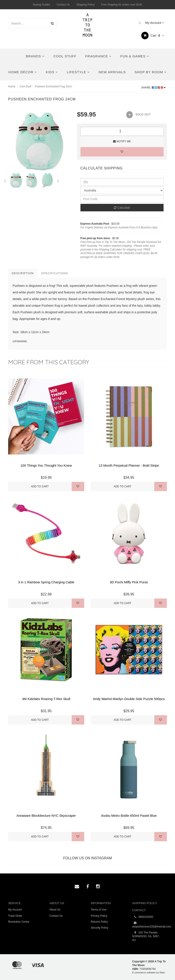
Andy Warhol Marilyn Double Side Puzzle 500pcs (129, 699)
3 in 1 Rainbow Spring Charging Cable (46, 582)
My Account (150, 23)
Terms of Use (99, 910)
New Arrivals (112, 72)
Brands (35, 56)
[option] (39, 141)
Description (23, 273)
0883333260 (143, 917)
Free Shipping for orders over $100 (122, 5)
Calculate (122, 208)
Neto (162, 972)
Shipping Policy (86, 5)
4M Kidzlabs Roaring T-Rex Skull (46, 699)
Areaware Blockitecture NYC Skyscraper (46, 816)
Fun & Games (135, 56)
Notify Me (122, 141)
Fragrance (98, 56)
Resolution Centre (19, 922)
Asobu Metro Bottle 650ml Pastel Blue (129, 816)
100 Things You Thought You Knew (46, 465)
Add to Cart (40, 486)
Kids (52, 72)
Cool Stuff (65, 56)
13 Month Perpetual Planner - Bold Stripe (129, 465)
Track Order (15, 916)
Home (12, 86)
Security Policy (100, 928)
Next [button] (58, 180)
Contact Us (63, 5)
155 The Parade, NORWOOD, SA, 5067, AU (146, 936)
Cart (153, 36)
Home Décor (23, 72)
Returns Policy (99, 922)
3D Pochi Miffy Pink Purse (129, 582)
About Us (55, 910)
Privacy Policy (99, 916)
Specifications (55, 273)
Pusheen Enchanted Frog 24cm (53, 86)
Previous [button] (5, 180)
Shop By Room (151, 72)
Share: (154, 88)
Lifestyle (78, 72)
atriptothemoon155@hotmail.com (150, 925)
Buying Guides (41, 5)
